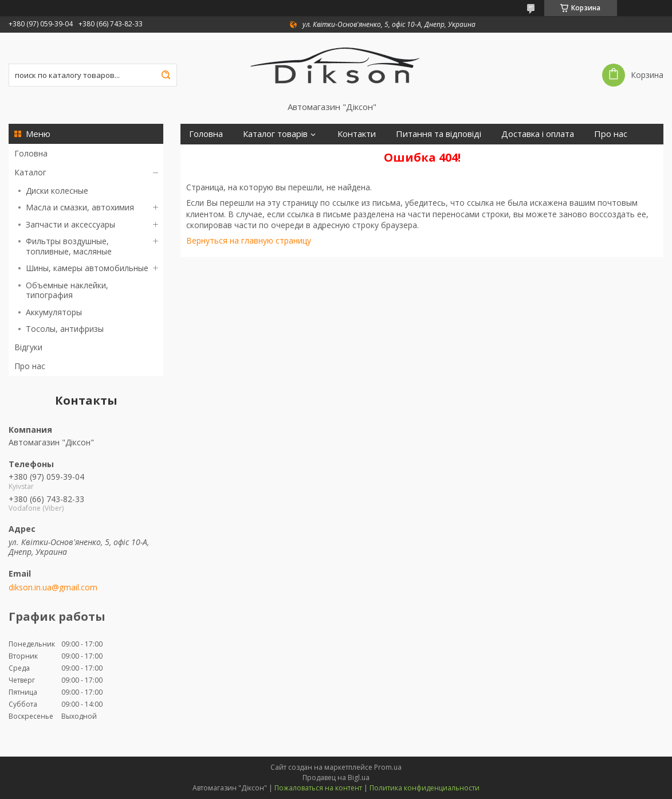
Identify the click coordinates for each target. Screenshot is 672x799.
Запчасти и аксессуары (70, 224)
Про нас (30, 366)
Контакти (357, 134)
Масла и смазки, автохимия (80, 207)
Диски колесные (57, 191)
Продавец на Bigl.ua (336, 778)
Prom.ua (388, 767)
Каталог (30, 172)
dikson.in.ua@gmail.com (53, 587)
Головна (31, 153)
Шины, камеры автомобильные (87, 268)
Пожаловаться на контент (318, 788)
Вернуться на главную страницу (249, 240)
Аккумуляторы (54, 312)
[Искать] (166, 75)
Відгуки (28, 347)
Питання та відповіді (439, 134)
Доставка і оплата (538, 134)
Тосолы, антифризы (65, 329)
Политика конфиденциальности (425, 788)
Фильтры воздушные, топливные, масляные (69, 246)
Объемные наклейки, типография (67, 290)
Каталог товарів (275, 134)
